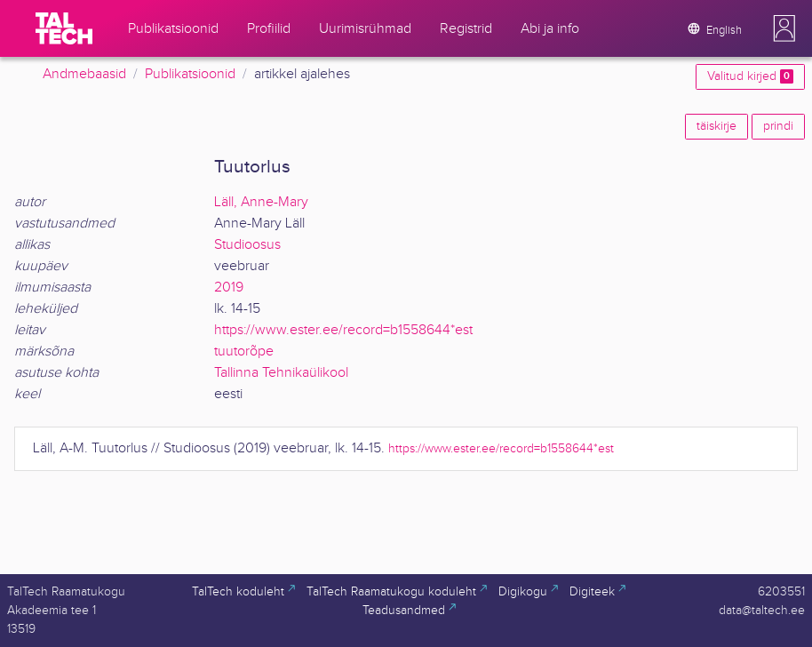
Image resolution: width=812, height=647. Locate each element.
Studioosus (247, 245)
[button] (784, 28)
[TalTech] (64, 28)
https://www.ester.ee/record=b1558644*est (343, 330)
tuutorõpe (244, 351)
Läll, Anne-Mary (261, 202)
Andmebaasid (84, 74)
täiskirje (716, 126)
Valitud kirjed (750, 76)
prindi (778, 126)
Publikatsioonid (190, 74)
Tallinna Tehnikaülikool (281, 373)
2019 (229, 288)
